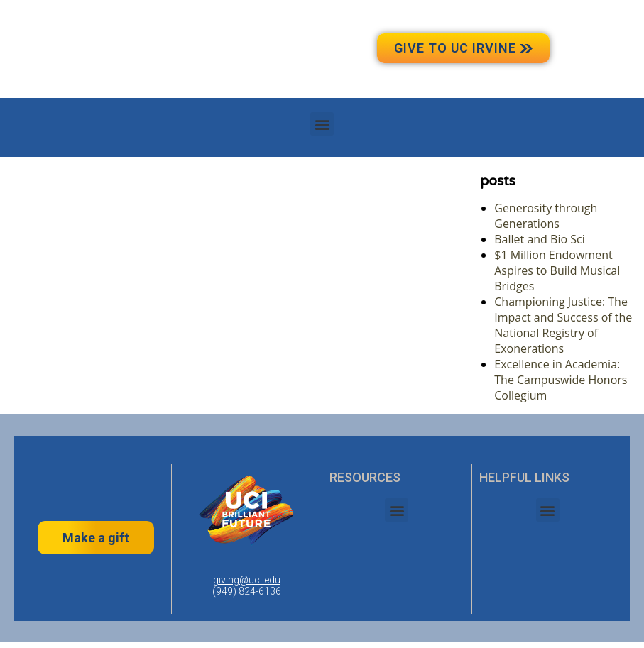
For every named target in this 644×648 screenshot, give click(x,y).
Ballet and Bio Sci (539, 239)
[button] (322, 124)
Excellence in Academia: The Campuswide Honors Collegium (561, 380)
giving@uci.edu (247, 580)
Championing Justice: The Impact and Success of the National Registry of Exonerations (563, 325)
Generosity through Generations (546, 216)
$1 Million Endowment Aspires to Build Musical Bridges (557, 270)
